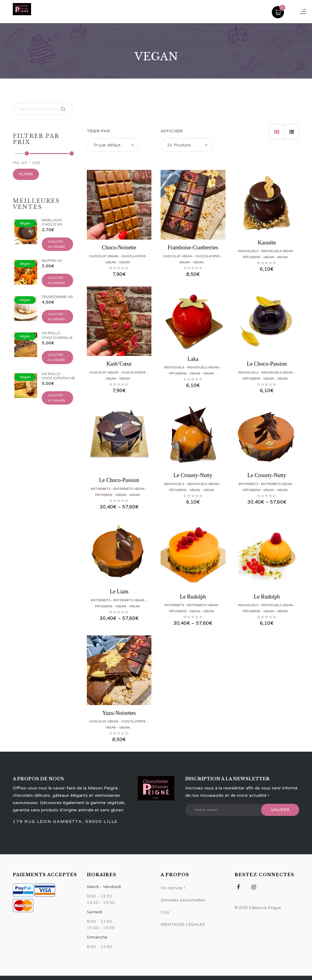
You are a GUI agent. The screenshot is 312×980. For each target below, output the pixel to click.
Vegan (111, 262)
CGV (165, 912)
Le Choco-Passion (267, 364)
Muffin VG (52, 261)
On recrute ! (173, 888)
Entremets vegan (129, 489)
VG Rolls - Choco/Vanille (57, 335)
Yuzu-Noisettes (119, 713)
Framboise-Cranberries (193, 248)
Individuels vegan (277, 251)
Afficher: (172, 131)
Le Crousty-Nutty (193, 475)
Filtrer (26, 174)
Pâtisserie (252, 257)
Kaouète (267, 243)
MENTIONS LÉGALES (183, 924)
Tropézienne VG (57, 297)
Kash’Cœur (119, 364)
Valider (280, 810)
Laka (193, 359)
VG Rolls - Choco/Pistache (58, 376)
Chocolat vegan (104, 256)
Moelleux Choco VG (52, 222)
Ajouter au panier (56, 244)
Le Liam (119, 592)
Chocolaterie (133, 256)
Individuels (248, 251)
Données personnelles (183, 900)
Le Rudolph (193, 597)
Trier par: (99, 131)
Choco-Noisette (119, 248)
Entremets (101, 489)
